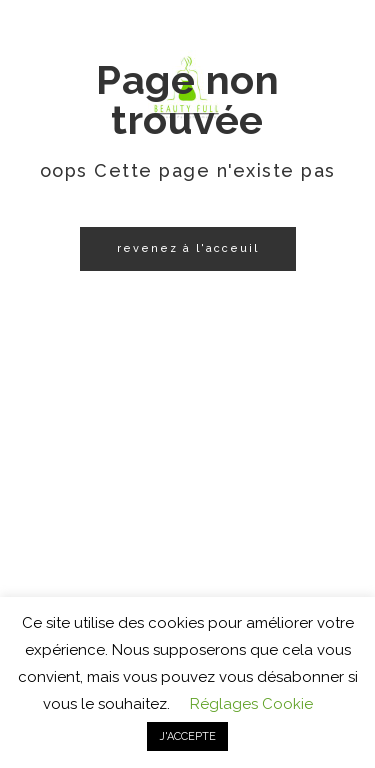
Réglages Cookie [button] (251, 704)
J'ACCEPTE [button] (187, 736)
